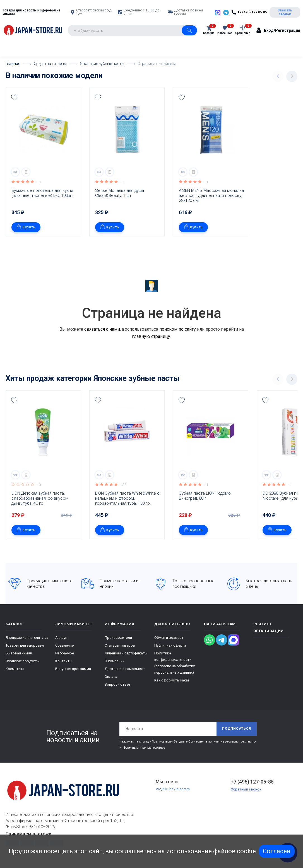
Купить (26, 227)
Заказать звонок (285, 12)
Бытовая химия (19, 653)
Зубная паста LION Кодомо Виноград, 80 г (205, 495)
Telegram (182, 789)
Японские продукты (23, 661)
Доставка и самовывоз (125, 668)
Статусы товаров (120, 645)
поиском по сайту (178, 329)
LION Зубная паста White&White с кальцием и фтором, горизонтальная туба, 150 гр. (128, 498)
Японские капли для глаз (27, 637)
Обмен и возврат (169, 637)
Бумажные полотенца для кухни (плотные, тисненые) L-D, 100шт (43, 193)
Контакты (64, 661)
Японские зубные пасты (137, 378)
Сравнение (64, 645)
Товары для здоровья (25, 645)
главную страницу (151, 336)
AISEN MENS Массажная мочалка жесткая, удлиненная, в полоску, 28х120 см (212, 195)
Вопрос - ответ (118, 684)
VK (158, 789)
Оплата (111, 676)
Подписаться (237, 729)
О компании (115, 661)
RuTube (168, 789)
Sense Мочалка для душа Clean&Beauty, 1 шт (120, 193)
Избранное (65, 653)
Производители (118, 637)
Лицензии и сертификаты (126, 653)
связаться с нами (102, 329)
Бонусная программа (73, 668)
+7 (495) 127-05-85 (252, 781)
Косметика (15, 668)
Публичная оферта (170, 645)
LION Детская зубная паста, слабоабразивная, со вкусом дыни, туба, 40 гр (40, 498)
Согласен (277, 851)
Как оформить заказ (172, 680)
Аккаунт (62, 637)
